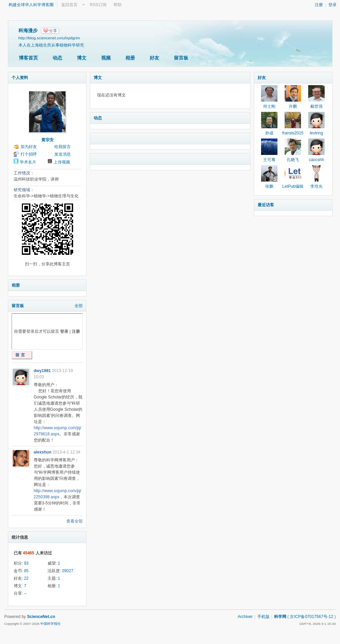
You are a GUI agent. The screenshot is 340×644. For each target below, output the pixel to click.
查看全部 (74, 521)
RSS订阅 (98, 5)
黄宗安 (47, 140)
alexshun (43, 452)
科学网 (280, 617)
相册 (130, 58)
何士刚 (269, 106)
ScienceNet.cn (41, 617)
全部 (79, 306)
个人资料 (20, 78)
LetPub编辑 (293, 186)
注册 (319, 5)
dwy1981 (42, 371)
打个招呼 (29, 154)
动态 (57, 58)
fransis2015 (293, 133)
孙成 (269, 133)
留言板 (181, 58)
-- (25, 593)
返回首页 (69, 5)
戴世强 (316, 106)
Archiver (245, 617)
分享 (53, 31)
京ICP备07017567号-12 (311, 617)
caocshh (317, 160)
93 (26, 563)
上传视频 (62, 162)
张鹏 (269, 186)
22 (26, 578)
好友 (154, 58)
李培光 (316, 186)
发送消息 (63, 154)
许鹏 (293, 106)
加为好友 (29, 147)
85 (26, 571)
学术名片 (28, 162)
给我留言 (63, 147)
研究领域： (24, 190)
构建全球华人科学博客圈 (31, 5)
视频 (106, 58)
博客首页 (28, 58)
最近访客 (266, 205)
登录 (332, 5)
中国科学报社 (51, 624)
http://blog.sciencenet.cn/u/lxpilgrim (49, 38)
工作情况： (24, 173)
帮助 (118, 5)
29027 (67, 571)
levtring (317, 133)
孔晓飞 (293, 160)
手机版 (263, 617)
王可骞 (269, 160)
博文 (82, 58)
